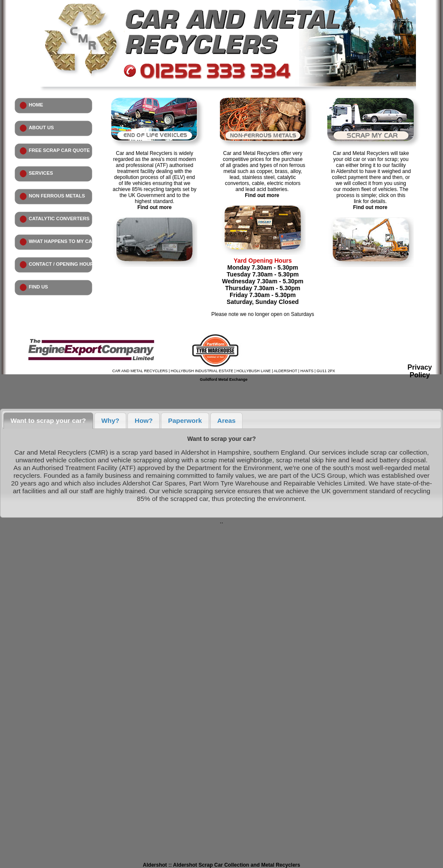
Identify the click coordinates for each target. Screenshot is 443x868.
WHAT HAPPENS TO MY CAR (62, 241)
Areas (226, 420)
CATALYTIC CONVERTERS (59, 219)
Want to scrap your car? (49, 420)
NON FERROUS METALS (57, 196)
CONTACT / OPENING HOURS (63, 264)
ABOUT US (41, 127)
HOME (36, 105)
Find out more (155, 207)
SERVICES (41, 173)
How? (144, 420)
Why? (110, 420)
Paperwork (185, 420)
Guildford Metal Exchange (223, 379)
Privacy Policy (420, 371)
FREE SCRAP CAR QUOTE (59, 150)
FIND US (38, 287)
